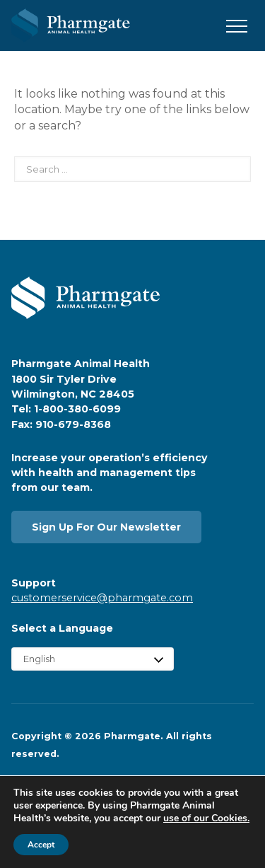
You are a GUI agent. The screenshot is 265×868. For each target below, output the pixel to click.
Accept (41, 845)
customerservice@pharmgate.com (102, 598)
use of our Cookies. (206, 818)
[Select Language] (93, 659)
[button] (237, 27)
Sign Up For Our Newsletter (106, 527)
